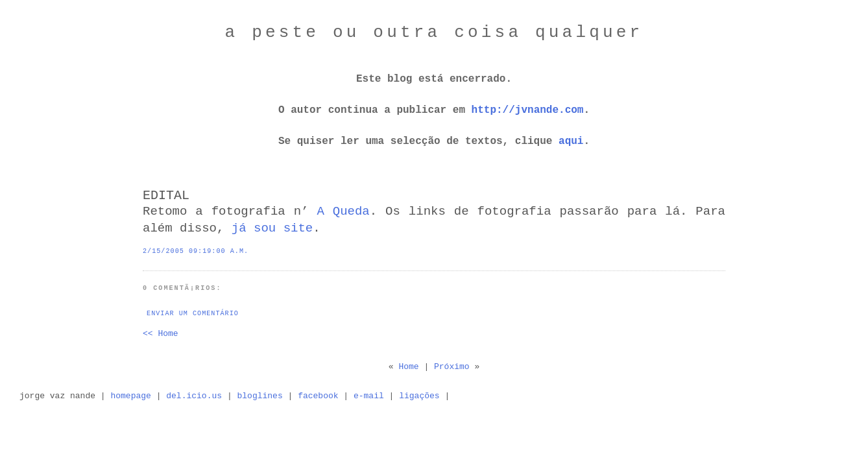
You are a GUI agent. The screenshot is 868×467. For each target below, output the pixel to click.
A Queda (343, 211)
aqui (571, 141)
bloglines (260, 396)
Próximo (452, 367)
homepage (130, 396)
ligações (419, 396)
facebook (318, 396)
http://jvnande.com (528, 110)
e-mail (369, 396)
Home (408, 367)
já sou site (272, 228)
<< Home (161, 334)
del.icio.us (194, 396)
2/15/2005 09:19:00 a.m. (196, 251)
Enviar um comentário (193, 314)
